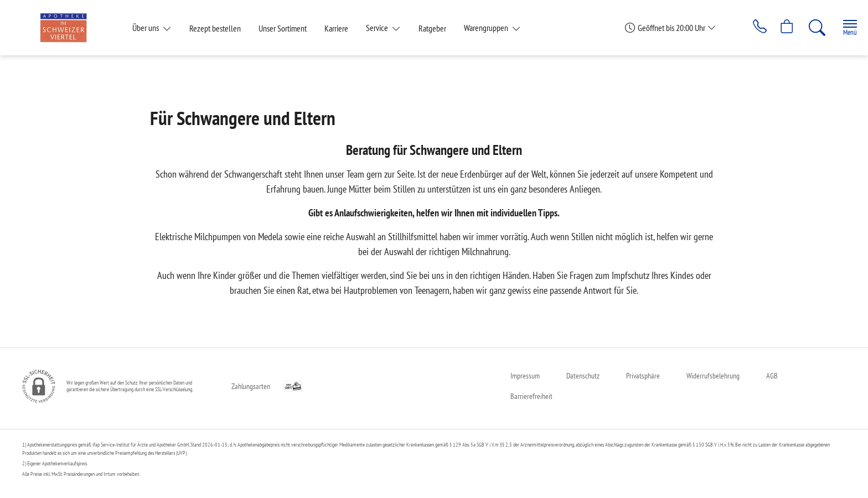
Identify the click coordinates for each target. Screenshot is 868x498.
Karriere (336, 28)
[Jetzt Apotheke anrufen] (749, 28)
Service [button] (378, 28)
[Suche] (810, 28)
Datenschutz (583, 376)
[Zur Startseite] (68, 28)
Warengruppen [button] (487, 28)
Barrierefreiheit (531, 396)
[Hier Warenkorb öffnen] (780, 28)
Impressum (525, 376)
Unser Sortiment (283, 28)
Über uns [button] (146, 28)
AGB (772, 376)
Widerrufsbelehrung (713, 376)
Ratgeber (432, 28)
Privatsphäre (643, 376)
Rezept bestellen (215, 28)
